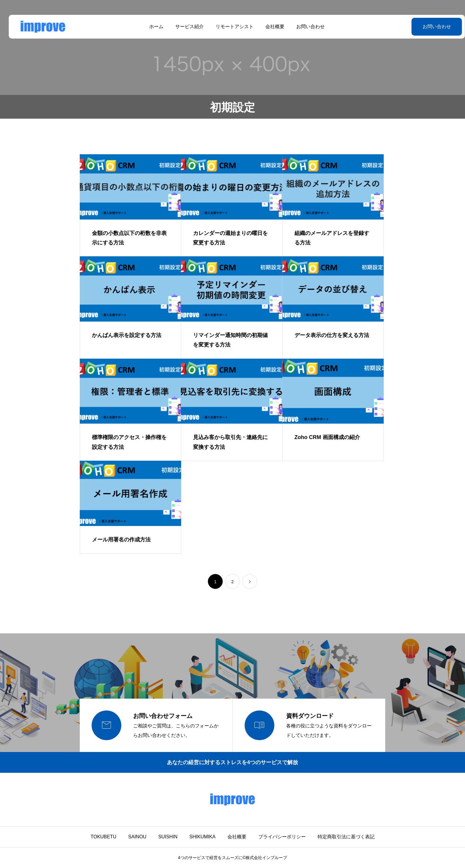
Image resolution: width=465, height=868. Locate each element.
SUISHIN (168, 837)
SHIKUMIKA (203, 837)
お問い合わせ (306, 27)
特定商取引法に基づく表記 (346, 837)
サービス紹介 (185, 27)
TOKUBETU (103, 837)
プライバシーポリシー (282, 837)
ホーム (152, 27)
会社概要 (270, 27)
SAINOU (137, 837)
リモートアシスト (230, 27)
